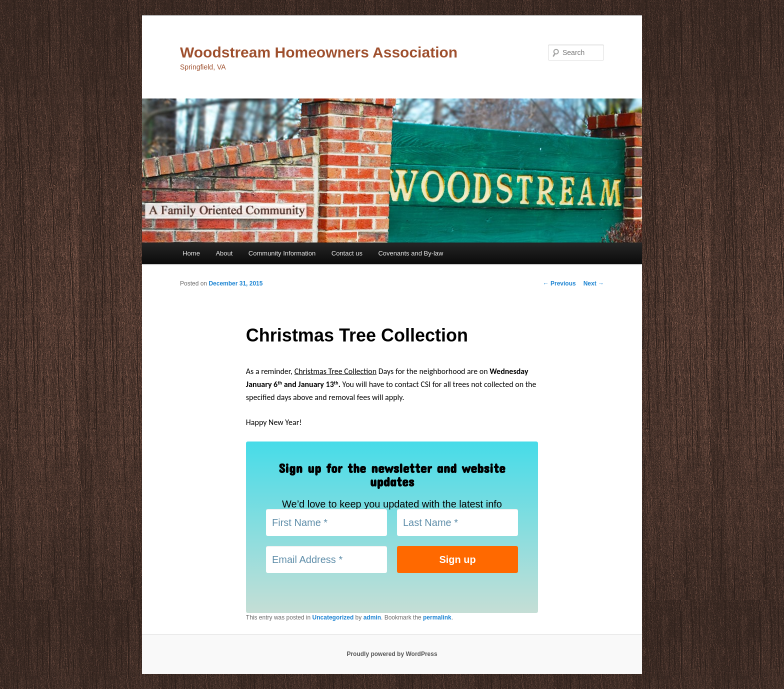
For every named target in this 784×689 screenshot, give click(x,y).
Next (594, 283)
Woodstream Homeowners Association (319, 52)
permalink (437, 617)
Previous (559, 283)
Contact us (347, 253)
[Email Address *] (326, 559)
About (224, 253)
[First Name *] (326, 522)
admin (372, 617)
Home (191, 253)
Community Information (282, 253)
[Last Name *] (457, 522)
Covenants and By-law (410, 253)
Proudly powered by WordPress (392, 654)
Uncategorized (333, 617)
